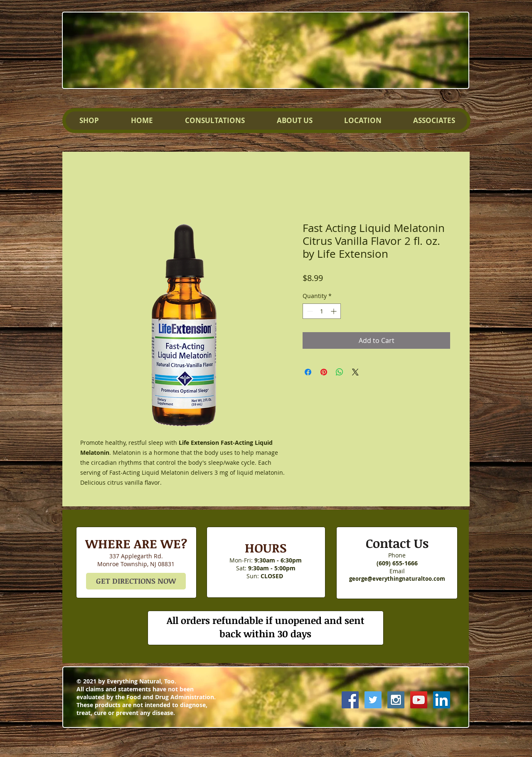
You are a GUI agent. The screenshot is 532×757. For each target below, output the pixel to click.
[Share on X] (355, 372)
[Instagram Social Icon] (396, 700)
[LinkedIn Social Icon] (442, 700)
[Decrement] (309, 311)
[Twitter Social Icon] (373, 700)
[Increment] (334, 311)
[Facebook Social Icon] (350, 700)
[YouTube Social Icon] (419, 700)
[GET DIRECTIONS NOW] (136, 581)
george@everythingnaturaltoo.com (397, 579)
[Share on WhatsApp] (340, 372)
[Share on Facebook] (308, 372)
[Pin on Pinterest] (324, 372)
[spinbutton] (322, 311)
